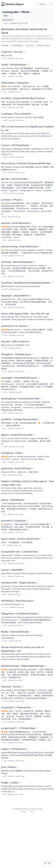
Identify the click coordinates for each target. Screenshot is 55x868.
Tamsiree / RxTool (11, 687)
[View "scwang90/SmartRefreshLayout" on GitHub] (39, 378)
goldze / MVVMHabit (12, 500)
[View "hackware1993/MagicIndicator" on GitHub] (38, 583)
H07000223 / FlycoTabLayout (17, 601)
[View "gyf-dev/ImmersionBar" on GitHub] (29, 179)
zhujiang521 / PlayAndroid (16, 707)
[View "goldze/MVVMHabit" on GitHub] (25, 500)
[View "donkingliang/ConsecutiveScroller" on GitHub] (41, 398)
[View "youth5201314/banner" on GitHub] (29, 326)
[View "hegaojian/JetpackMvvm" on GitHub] (31, 296)
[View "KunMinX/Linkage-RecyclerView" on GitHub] (39, 419)
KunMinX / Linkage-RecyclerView (19, 419)
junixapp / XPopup (11, 200)
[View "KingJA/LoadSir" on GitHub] (20, 783)
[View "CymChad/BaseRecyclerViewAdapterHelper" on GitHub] (52, 283)
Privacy (24, 812)
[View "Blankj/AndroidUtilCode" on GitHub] (30, 632)
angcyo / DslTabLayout (14, 749)
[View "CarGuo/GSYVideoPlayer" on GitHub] (31, 145)
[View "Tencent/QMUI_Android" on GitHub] (30, 341)
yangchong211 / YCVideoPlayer (18, 728)
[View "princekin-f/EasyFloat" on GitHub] (27, 521)
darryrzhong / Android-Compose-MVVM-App (26, 163)
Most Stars (30, 45)
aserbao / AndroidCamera (15, 223)
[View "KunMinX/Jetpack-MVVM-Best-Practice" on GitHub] (46, 98)
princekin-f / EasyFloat (13, 521)
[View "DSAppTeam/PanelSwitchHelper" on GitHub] (39, 614)
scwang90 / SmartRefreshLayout (19, 378)
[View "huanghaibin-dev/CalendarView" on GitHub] (39, 552)
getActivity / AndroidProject (16, 468)
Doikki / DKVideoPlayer (14, 65)
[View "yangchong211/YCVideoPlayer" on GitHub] (37, 728)
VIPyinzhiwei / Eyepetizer (15, 83)
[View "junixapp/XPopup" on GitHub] (23, 200)
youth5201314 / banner (14, 326)
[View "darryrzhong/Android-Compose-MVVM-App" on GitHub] (52, 163)
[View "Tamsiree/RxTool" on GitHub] (22, 687)
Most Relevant (17, 45)
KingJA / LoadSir (10, 783)
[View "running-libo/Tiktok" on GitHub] (31, 12)
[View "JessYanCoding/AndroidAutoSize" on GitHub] (40, 246)
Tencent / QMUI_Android (15, 341)
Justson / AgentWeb (12, 570)
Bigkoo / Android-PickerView (17, 435)
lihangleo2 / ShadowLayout (16, 354)
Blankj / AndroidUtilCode (15, 632)
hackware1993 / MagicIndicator (19, 583)
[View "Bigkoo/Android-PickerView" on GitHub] (34, 435)
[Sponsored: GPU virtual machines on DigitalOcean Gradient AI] (27, 132)
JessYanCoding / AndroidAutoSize (20, 246)
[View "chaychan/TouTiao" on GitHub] (24, 52)
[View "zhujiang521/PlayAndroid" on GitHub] (32, 707)
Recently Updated (44, 45)
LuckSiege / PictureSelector (16, 114)
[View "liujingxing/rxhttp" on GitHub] (23, 453)
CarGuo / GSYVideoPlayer (15, 145)
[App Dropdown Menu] (51, 4)
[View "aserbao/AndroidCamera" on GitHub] (31, 223)
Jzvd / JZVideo (8, 767)
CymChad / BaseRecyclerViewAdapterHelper (26, 283)
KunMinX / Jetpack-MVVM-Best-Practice (23, 98)
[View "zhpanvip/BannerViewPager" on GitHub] (35, 262)
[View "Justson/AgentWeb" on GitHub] (25, 570)
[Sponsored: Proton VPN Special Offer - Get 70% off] (27, 316)
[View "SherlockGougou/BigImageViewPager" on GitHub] (46, 666)
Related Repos (15, 4)
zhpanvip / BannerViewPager (17, 262)
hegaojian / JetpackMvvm (15, 296)
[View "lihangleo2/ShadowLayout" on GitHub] (33, 354)
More (7, 16)
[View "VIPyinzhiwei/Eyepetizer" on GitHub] (30, 83)
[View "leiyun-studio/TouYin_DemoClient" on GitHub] (41, 539)
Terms (32, 812)
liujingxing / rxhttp (11, 453)
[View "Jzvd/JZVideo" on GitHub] (17, 767)
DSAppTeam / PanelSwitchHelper (19, 614)
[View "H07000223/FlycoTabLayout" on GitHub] (35, 601)
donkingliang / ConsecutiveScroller (20, 398)
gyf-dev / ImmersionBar (14, 179)
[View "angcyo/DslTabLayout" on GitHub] (28, 749)
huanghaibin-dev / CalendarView (19, 552)
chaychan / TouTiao (12, 52)
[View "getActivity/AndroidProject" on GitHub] (33, 468)
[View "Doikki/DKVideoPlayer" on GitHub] (28, 65)
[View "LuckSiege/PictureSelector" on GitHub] (33, 114)
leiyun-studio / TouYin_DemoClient (20, 539)
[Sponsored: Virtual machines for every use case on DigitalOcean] (27, 653)
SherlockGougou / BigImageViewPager (23, 666)
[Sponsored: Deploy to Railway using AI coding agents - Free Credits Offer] (27, 487)
